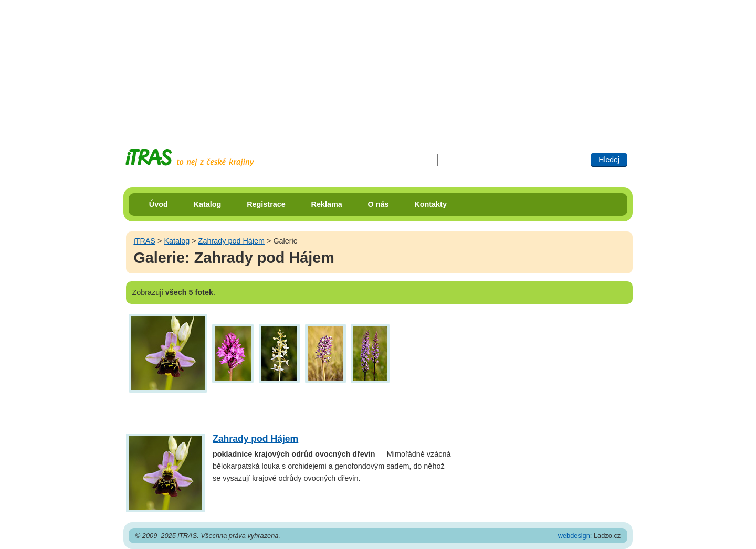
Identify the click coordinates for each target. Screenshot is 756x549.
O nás (379, 204)
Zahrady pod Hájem (232, 241)
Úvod (159, 204)
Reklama (327, 204)
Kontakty (430, 204)
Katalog (208, 204)
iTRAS (144, 241)
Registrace (266, 204)
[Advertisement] (378, 66)
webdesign (574, 536)
